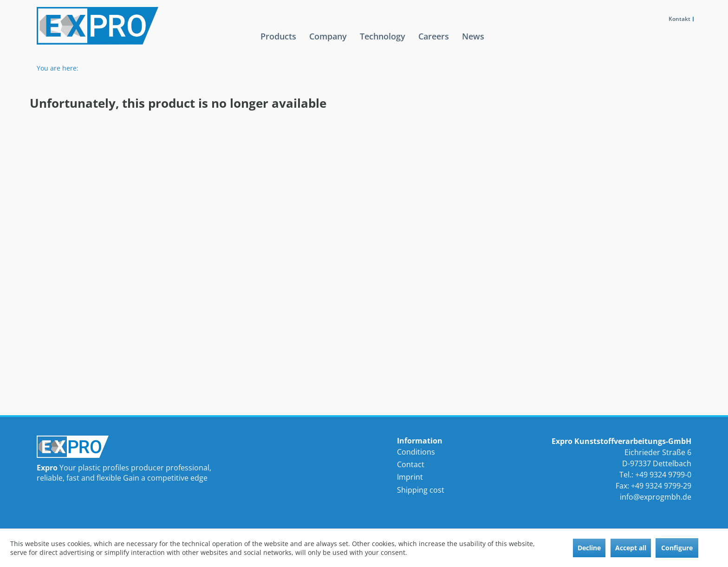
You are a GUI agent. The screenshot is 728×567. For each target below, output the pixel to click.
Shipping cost (421, 490)
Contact (411, 464)
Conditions (416, 452)
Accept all (631, 548)
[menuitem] (278, 44)
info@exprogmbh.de (656, 497)
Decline (589, 548)
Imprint (410, 477)
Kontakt (679, 19)
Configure (677, 548)
